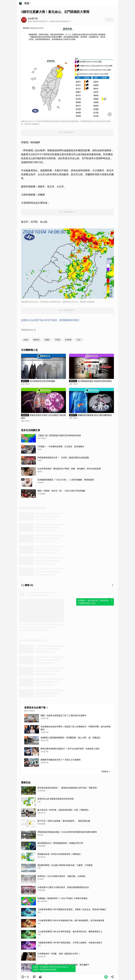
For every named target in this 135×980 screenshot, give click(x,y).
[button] (25, 977)
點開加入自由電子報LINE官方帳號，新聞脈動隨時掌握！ (51, 320)
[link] (34, 977)
